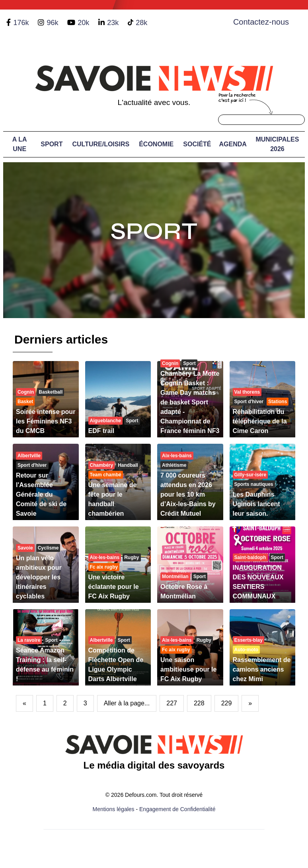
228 (199, 703)
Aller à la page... (127, 703)
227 (172, 703)
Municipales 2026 (277, 144)
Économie (156, 144)
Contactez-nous (261, 22)
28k (141, 23)
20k (83, 23)
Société (197, 144)
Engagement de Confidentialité (177, 809)
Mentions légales (114, 809)
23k (113, 23)
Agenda (233, 144)
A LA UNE (20, 144)
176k (21, 23)
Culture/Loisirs (101, 144)
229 (227, 703)
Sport (52, 144)
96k (52, 23)
